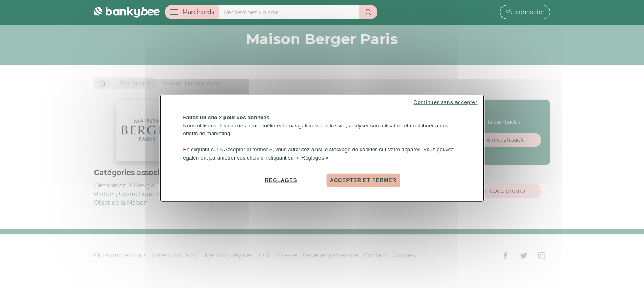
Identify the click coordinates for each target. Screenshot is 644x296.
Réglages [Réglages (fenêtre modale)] (281, 180)
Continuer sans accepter (446, 102)
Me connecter (525, 12)
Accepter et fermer (363, 180)
